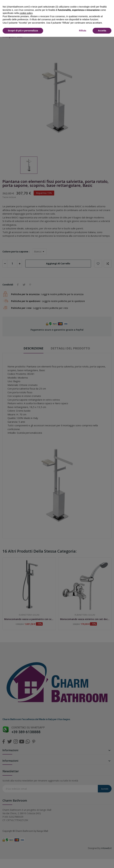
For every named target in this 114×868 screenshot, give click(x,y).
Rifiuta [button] (83, 31)
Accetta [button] (102, 31)
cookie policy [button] (26, 13)
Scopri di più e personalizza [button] (23, 31)
